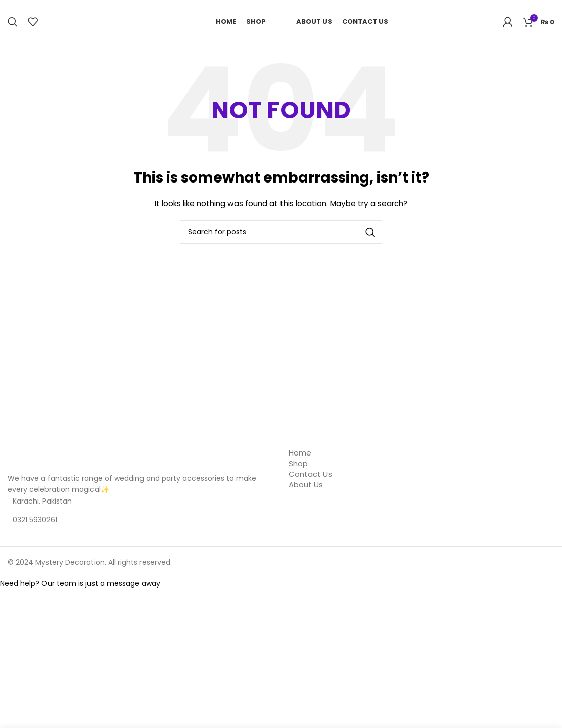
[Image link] (58, 460)
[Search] (13, 22)
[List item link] (140, 520)
